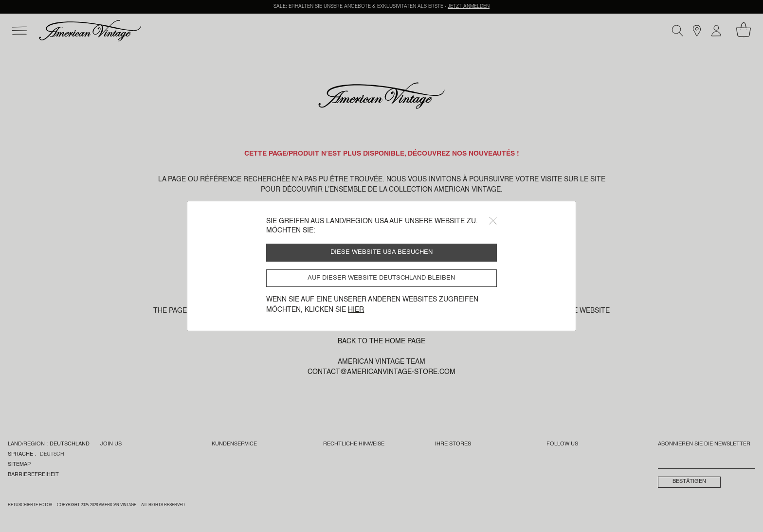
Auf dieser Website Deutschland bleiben (381, 278)
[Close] (493, 221)
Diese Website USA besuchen (381, 252)
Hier (356, 310)
